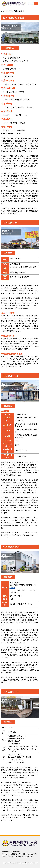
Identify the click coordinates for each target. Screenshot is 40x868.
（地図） (12, 588)
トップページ (6, 11)
